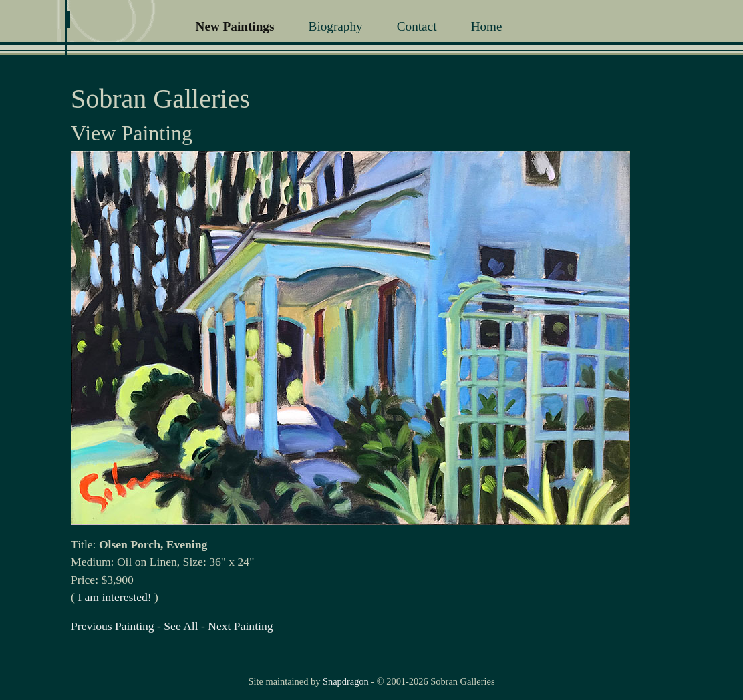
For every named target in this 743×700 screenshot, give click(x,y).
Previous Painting (113, 626)
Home (487, 26)
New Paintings (235, 26)
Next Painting (240, 626)
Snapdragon (346, 681)
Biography (336, 26)
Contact (417, 26)
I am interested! (114, 597)
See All (181, 626)
